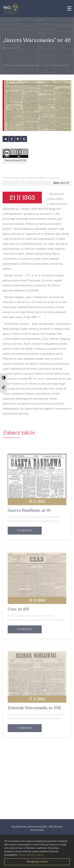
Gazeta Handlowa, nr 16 (29, 511)
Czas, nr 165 (18, 609)
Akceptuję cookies (37, 862)
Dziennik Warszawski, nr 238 (34, 708)
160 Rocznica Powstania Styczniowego (21, 66)
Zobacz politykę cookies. (31, 855)
